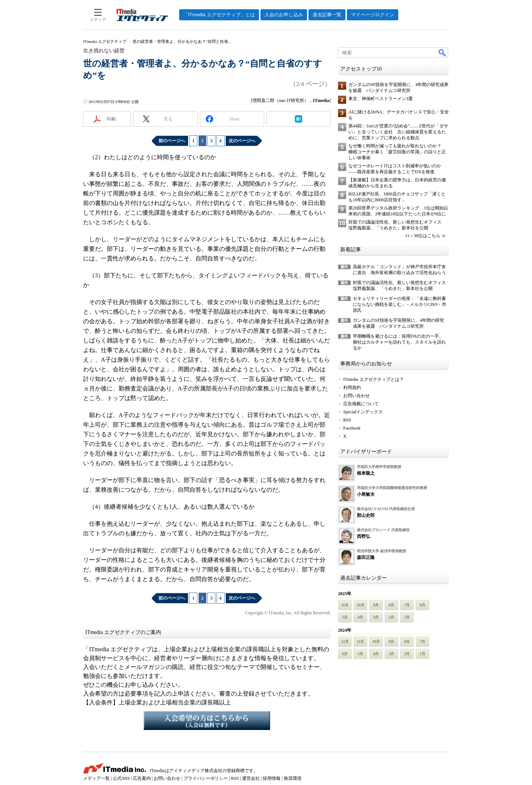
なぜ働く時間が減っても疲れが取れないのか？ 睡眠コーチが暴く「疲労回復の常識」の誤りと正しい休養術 (397, 152)
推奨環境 (293, 778)
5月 (345, 617)
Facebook (352, 428)
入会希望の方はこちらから (207, 720)
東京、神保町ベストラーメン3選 (381, 99)
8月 (391, 605)
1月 (407, 617)
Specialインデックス (363, 412)
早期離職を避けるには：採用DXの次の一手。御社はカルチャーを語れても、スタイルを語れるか (399, 342)
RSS (347, 420)
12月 (345, 641)
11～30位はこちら (423, 236)
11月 (345, 605)
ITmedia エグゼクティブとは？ (374, 379)
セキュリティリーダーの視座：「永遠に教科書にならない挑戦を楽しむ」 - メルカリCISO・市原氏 (400, 304)
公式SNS (121, 778)
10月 (361, 605)
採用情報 (272, 778)
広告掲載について (361, 404)
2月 (391, 617)
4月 (360, 617)
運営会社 (251, 778)
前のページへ (172, 141)
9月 (376, 605)
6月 (422, 605)
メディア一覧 (96, 778)
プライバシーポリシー (206, 778)
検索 (443, 52)
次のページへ (242, 141)
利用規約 (352, 388)
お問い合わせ (357, 396)
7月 (407, 605)
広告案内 (142, 778)
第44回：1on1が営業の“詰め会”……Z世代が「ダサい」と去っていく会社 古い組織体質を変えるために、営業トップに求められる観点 (398, 132)
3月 (376, 617)
